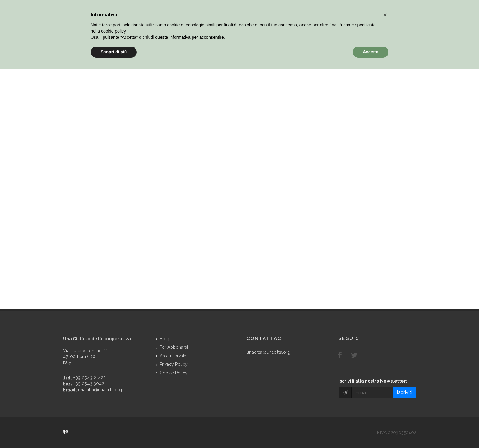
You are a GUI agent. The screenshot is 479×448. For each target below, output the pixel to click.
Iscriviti (405, 392)
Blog (164, 339)
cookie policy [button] (113, 31)
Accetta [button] (371, 52)
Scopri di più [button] (114, 52)
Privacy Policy (174, 364)
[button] (385, 15)
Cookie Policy (174, 373)
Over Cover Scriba (65, 432)
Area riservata (173, 356)
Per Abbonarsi (174, 347)
